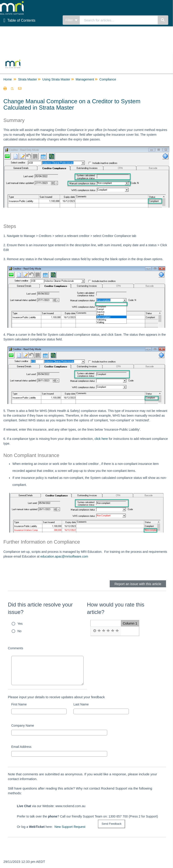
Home (8, 79)
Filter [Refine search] (71, 20)
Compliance (108, 79)
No (20, 631)
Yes (20, 624)
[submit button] (112, 824)
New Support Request (70, 827)
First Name (19, 704)
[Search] (163, 20)
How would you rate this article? (116, 608)
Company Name (23, 726)
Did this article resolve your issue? (40, 608)
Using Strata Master (56, 79)
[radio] (95, 631)
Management (85, 79)
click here (101, 439)
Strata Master (27, 79)
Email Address (21, 747)
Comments (16, 648)
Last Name (81, 704)
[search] (119, 20)
